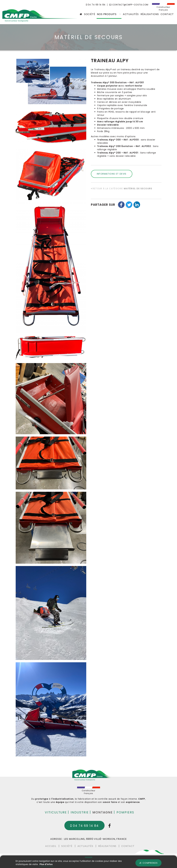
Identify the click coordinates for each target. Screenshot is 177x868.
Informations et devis (112, 174)
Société (90, 14)
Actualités (131, 14)
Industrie (80, 812)
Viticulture (56, 812)
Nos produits (109, 14)
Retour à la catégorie (122, 189)
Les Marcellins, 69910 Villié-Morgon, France (95, 839)
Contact (167, 14)
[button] (121, 205)
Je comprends (148, 863)
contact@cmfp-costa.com (129, 5)
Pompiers (125, 812)
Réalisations (150, 14)
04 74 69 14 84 (96, 5)
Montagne (103, 812)
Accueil (51, 846)
